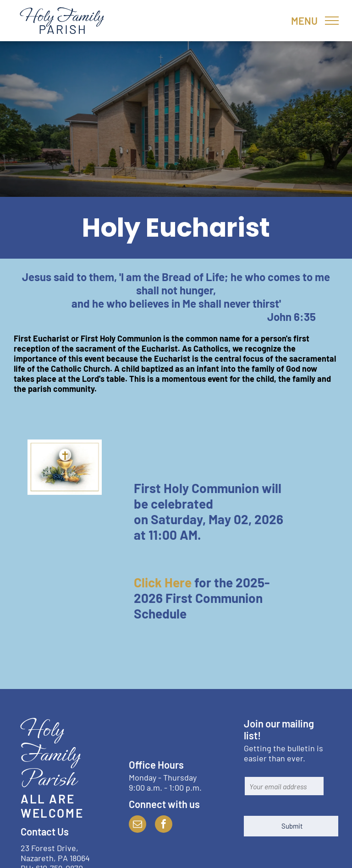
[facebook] (164, 825)
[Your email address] (284, 786)
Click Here (163, 582)
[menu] (332, 21)
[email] (137, 825)
